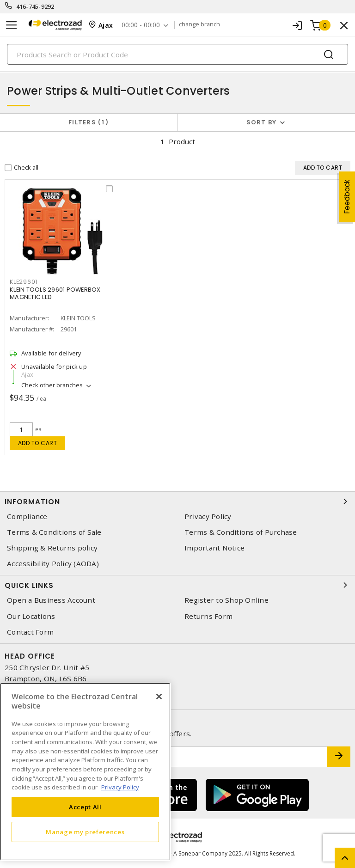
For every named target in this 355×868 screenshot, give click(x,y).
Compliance (27, 517)
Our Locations (31, 616)
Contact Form (30, 632)
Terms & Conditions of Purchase (241, 532)
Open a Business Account (51, 600)
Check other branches (52, 385)
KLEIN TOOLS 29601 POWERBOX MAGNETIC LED (55, 293)
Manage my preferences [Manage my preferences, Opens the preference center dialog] (85, 832)
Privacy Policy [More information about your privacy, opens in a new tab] (120, 787)
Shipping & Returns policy (52, 548)
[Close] (159, 697)
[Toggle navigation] (12, 25)
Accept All (85, 807)
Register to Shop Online (226, 600)
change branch (200, 25)
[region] (85, 772)
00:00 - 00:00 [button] (141, 25)
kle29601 (24, 282)
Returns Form (208, 616)
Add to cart (38, 443)
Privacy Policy (208, 517)
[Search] (177, 54)
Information (177, 501)
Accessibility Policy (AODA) (53, 564)
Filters (89, 122)
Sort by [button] (262, 122)
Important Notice (214, 548)
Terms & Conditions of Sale (54, 532)
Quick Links (177, 585)
